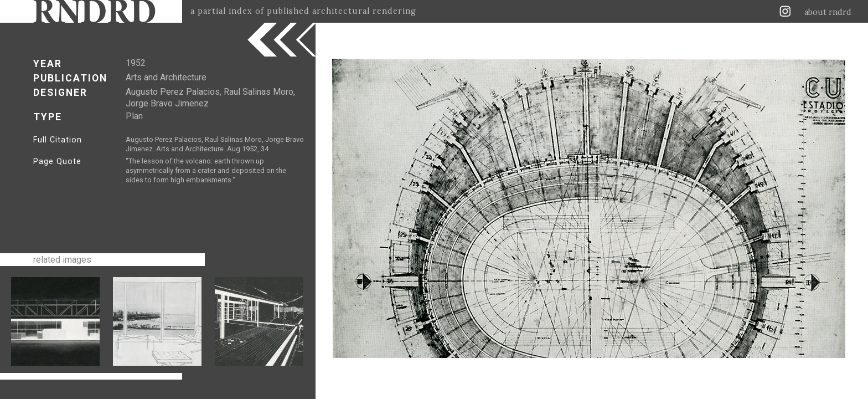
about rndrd (828, 12)
